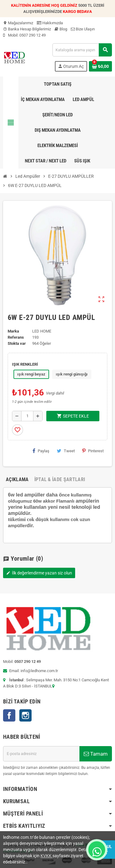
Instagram (25, 715)
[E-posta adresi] (41, 754)
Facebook (9, 715)
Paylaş (41, 451)
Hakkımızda (50, 23)
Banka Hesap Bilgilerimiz (27, 29)
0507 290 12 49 (33, 35)
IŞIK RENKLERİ (25, 364)
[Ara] (82, 50)
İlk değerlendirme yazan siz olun (39, 573)
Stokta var (17, 343)
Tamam (96, 754)
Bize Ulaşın (83, 29)
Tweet (66, 451)
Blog (61, 29)
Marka (13, 331)
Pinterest (93, 451)
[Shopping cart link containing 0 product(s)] (100, 66)
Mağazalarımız (18, 23)
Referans (16, 337)
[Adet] (27, 416)
